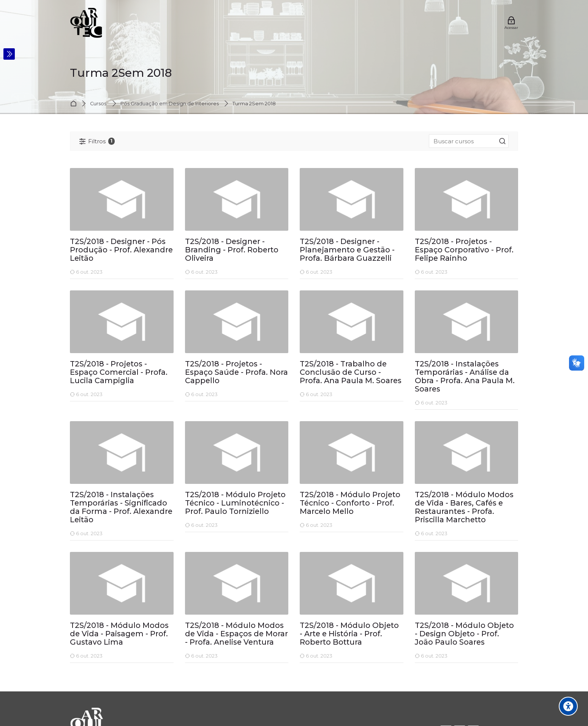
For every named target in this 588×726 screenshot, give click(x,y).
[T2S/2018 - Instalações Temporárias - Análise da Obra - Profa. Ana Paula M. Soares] (415, 410)
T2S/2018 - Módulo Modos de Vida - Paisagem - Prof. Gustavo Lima (119, 634)
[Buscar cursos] (503, 141)
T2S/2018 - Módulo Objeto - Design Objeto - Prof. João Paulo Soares (464, 634)
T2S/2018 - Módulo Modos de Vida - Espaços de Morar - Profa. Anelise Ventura (236, 634)
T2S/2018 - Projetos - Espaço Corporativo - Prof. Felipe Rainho (464, 250)
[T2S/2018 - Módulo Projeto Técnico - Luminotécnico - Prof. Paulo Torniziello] (185, 532)
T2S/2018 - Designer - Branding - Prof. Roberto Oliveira (232, 250)
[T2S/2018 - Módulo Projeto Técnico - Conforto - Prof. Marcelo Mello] (300, 532)
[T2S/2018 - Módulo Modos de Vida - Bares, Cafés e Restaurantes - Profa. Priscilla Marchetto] (415, 540)
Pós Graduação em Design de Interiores (170, 104)
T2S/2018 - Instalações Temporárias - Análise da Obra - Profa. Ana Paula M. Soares (465, 377)
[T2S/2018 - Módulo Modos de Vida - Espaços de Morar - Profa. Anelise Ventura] (185, 663)
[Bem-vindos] (86, 23)
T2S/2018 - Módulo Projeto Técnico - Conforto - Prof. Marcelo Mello (350, 503)
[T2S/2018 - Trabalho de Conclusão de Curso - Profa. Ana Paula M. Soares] (300, 401)
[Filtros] (97, 141)
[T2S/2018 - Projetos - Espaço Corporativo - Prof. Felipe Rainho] (415, 279)
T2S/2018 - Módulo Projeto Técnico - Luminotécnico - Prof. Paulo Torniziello (235, 503)
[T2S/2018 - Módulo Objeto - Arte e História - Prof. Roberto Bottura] (300, 663)
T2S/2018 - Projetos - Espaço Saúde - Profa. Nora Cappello (236, 373)
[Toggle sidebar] (9, 54)
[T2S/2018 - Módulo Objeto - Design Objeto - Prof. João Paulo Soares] (415, 663)
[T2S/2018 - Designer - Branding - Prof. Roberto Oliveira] (185, 279)
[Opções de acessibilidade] (568, 706)
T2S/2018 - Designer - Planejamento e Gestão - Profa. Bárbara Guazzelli (347, 250)
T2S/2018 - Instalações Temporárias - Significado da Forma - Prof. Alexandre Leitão (121, 507)
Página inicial (75, 104)
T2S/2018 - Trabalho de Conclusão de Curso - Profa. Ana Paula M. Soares (351, 373)
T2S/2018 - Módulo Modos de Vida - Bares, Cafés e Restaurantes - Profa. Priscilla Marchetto (464, 507)
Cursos (98, 104)
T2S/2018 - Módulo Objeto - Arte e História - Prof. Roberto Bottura (349, 634)
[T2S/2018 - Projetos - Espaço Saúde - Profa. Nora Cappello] (185, 401)
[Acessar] (511, 23)
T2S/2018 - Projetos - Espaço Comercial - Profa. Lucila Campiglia (119, 373)
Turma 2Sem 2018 (254, 104)
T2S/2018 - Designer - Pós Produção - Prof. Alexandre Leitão (121, 250)
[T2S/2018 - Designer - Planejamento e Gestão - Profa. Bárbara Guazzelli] (300, 279)
